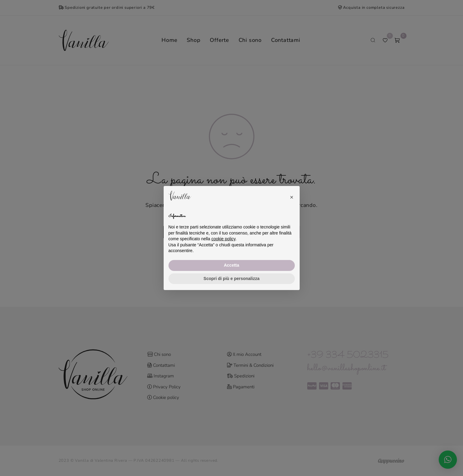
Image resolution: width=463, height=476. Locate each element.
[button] (292, 196)
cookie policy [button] (223, 239)
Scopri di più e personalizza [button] (231, 279)
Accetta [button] (231, 265)
